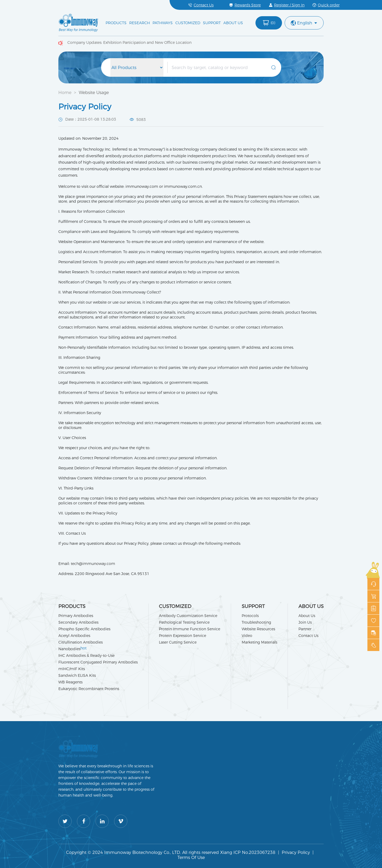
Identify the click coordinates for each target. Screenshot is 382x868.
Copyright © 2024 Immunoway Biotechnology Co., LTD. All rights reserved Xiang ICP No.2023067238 (171, 852)
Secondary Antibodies (78, 622)
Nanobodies (72, 649)
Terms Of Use (191, 858)
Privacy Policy (296, 852)
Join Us (305, 622)
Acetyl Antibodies (74, 636)
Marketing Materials (259, 642)
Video (247, 636)
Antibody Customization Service (188, 616)
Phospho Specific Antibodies (84, 629)
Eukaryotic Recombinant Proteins (89, 689)
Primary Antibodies (76, 616)
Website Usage (94, 93)
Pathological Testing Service (184, 622)
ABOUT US (233, 23)
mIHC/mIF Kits (72, 669)
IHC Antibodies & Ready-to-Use (86, 656)
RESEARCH (140, 23)
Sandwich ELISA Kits (77, 675)
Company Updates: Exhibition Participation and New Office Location (129, 42)
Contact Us (308, 636)
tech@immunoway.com (93, 564)
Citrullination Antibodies (81, 642)
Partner (305, 629)
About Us (307, 616)
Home (65, 93)
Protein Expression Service (183, 636)
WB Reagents (70, 682)
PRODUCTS (116, 23)
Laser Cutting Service (178, 642)
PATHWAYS (163, 23)
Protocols (250, 616)
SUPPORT (212, 23)
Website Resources (258, 629)
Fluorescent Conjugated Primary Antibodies (98, 662)
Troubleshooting (256, 622)
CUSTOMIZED (188, 23)
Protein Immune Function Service (190, 629)
